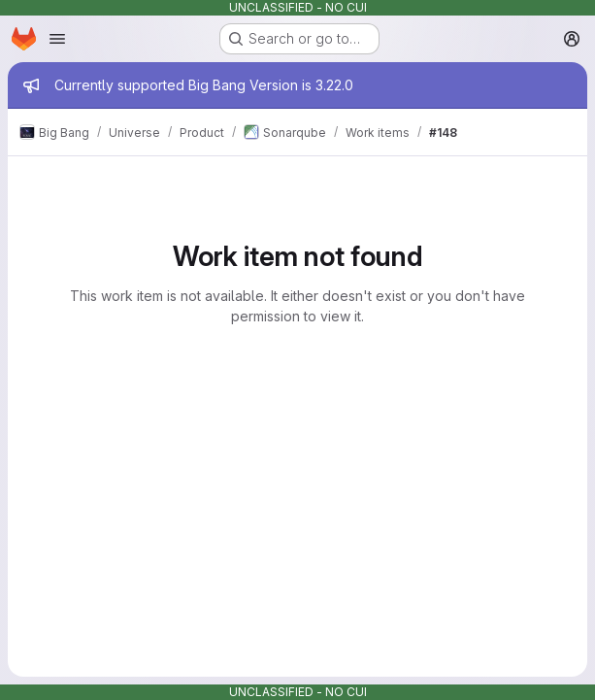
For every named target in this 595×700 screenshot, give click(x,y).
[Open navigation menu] (57, 39)
